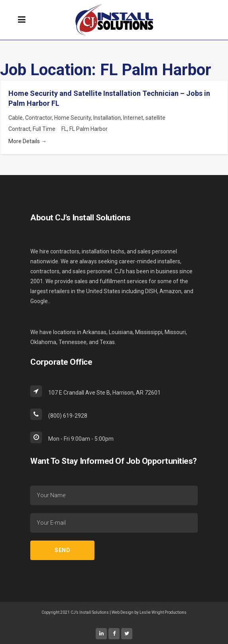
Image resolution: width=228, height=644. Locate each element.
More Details (28, 141)
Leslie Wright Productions (163, 612)
